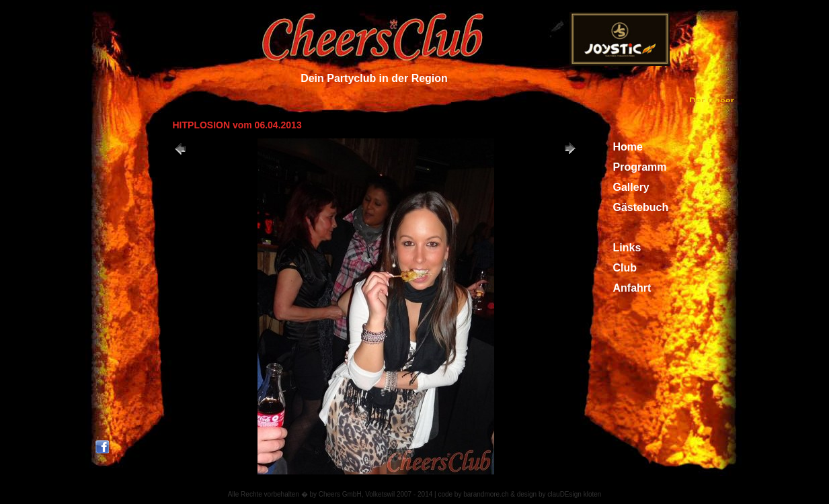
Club (625, 268)
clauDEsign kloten (574, 494)
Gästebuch (641, 207)
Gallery (631, 187)
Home (628, 147)
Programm (640, 167)
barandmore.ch (486, 494)
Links (627, 248)
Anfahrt (632, 288)
